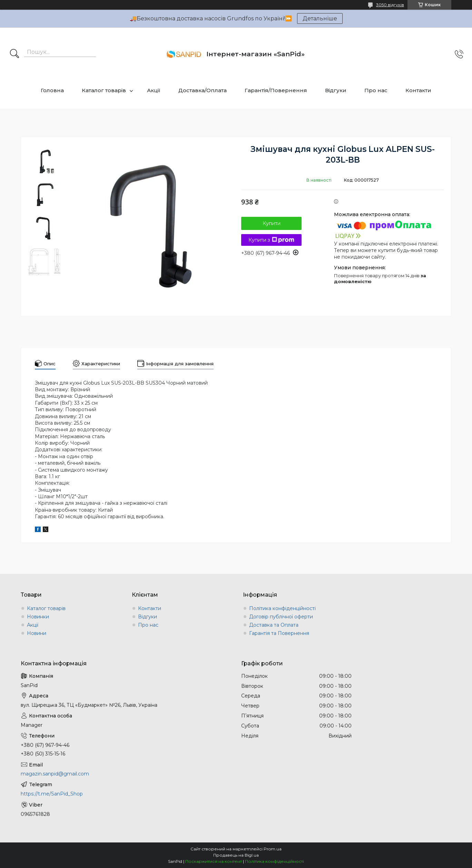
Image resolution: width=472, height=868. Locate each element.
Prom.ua (273, 849)
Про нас (376, 90)
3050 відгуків (390, 5)
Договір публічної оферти (281, 617)
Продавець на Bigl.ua (236, 855)
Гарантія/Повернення (276, 90)
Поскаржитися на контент (214, 861)
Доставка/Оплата (203, 90)
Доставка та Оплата (274, 625)
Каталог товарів (104, 90)
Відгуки (336, 90)
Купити (272, 223)
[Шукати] (14, 54)
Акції (154, 90)
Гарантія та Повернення (279, 633)
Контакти (418, 90)
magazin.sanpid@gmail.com (55, 774)
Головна (52, 90)
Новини (37, 633)
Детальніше (320, 18)
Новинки (38, 617)
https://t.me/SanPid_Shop (52, 794)
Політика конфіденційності (282, 608)
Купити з (271, 240)
